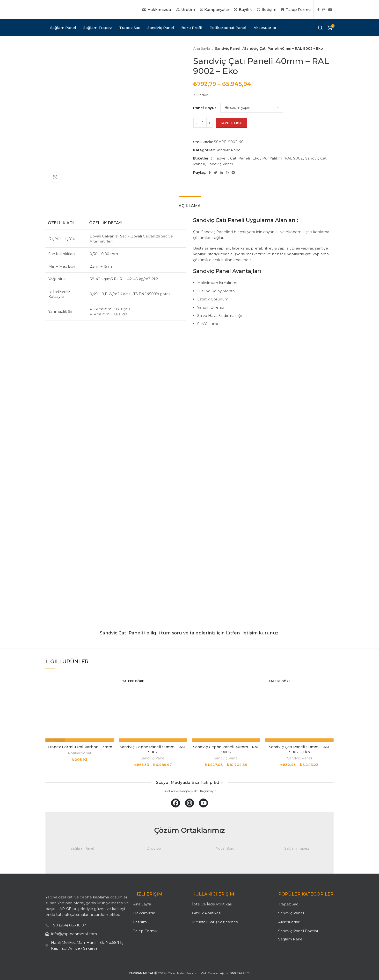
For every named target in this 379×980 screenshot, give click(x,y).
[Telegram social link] (233, 173)
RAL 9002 (294, 158)
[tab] (190, 203)
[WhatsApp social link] (227, 173)
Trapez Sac (288, 904)
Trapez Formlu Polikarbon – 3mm (80, 747)
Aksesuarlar (289, 922)
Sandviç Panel (228, 49)
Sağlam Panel (291, 939)
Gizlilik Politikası (207, 913)
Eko (256, 158)
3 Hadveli (219, 158)
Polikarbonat (80, 753)
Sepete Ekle (231, 123)
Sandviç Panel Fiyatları (299, 931)
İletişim (140, 922)
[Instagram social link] (324, 10)
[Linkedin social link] (221, 173)
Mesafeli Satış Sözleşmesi (215, 922)
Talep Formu (145, 931)
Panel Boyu (204, 108)
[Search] (320, 28)
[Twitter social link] (215, 173)
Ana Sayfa (202, 49)
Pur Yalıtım (272, 158)
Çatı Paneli (240, 158)
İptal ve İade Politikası (212, 904)
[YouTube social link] (330, 10)
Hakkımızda (144, 913)
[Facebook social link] (318, 10)
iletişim (249, 633)
